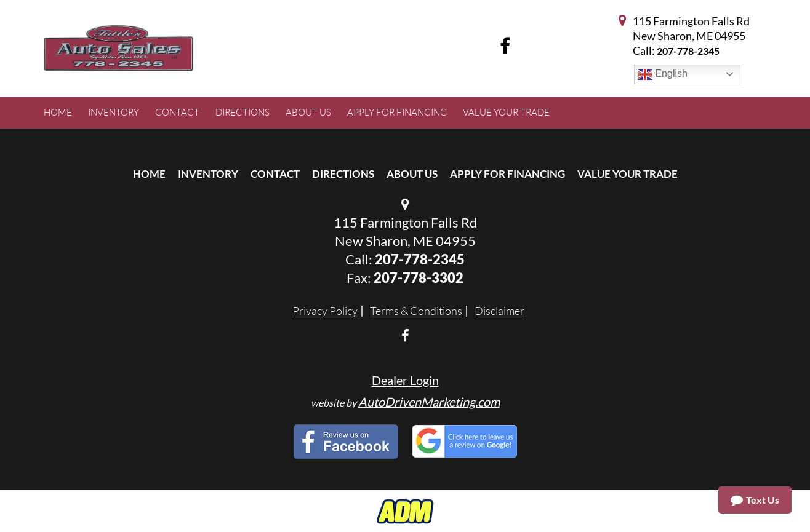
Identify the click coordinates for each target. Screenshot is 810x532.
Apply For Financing (507, 174)
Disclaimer (499, 311)
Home (149, 174)
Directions (343, 174)
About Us (412, 174)
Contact (275, 174)
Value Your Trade (628, 174)
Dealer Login (405, 380)
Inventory (208, 174)
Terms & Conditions (416, 311)
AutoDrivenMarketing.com (429, 402)
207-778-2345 (688, 51)
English (663, 74)
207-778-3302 (419, 278)
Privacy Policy (325, 311)
